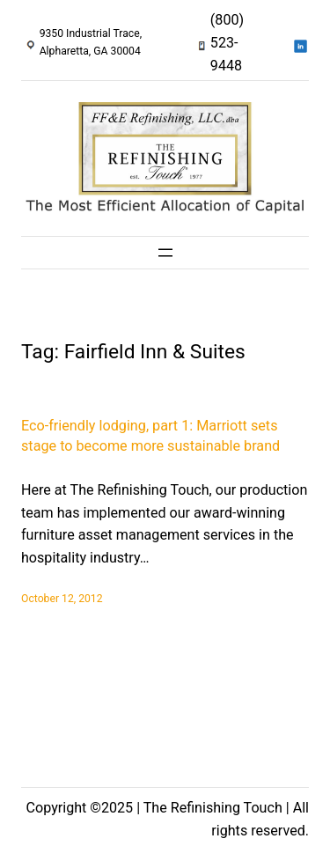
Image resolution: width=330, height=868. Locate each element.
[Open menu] (165, 253)
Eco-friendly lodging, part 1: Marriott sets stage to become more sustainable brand (150, 436)
